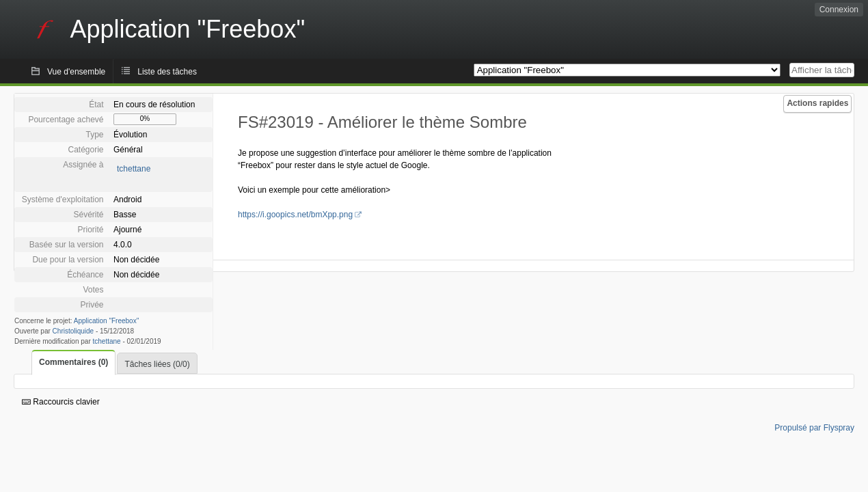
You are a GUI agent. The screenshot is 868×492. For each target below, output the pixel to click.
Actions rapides (817, 103)
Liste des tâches (167, 72)
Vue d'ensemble (76, 72)
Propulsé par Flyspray (814, 428)
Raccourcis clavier (61, 402)
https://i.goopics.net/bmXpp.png (295, 215)
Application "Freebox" (106, 321)
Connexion (839, 10)
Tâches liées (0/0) (157, 364)
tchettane (134, 169)
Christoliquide (73, 331)
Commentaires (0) (73, 362)
